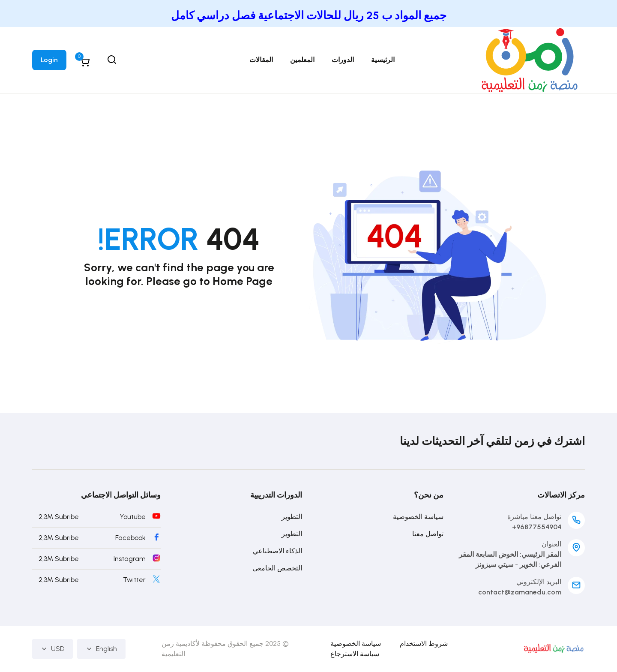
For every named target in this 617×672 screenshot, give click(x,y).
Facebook (130, 538)
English (101, 649)
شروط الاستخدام (424, 643)
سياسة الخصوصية (418, 517)
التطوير (292, 517)
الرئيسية (383, 60)
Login (49, 60)
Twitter (134, 580)
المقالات (261, 60)
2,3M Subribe (59, 517)
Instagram (130, 559)
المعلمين (302, 60)
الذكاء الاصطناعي (277, 551)
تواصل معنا (428, 534)
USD (52, 649)
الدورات (343, 60)
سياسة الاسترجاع (355, 654)
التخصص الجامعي (277, 568)
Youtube (133, 517)
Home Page (243, 281)
